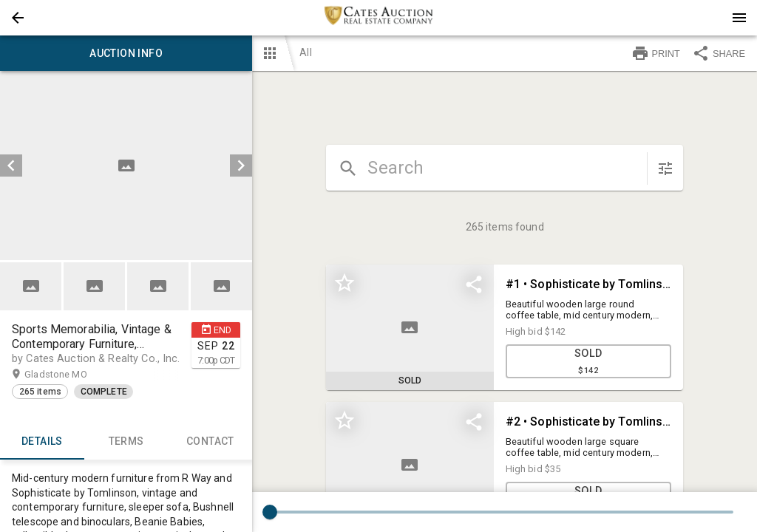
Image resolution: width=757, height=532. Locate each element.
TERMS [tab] (126, 442)
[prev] (11, 166)
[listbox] (126, 166)
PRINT (656, 53)
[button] (18, 18)
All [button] (305, 52)
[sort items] (665, 168)
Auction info (126, 53)
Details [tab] (42, 442)
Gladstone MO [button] (70, 375)
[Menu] (739, 18)
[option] (126, 166)
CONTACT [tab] (211, 442)
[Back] (18, 18)
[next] (241, 166)
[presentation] (378, 18)
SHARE (719, 53)
